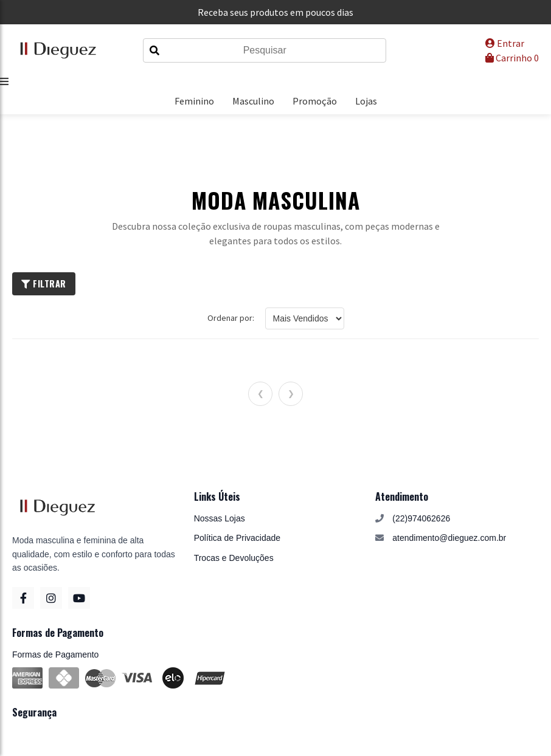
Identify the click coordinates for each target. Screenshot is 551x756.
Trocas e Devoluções (234, 558)
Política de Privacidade (237, 538)
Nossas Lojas (220, 518)
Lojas (366, 101)
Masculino (253, 101)
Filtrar (44, 283)
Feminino (194, 101)
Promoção (315, 101)
